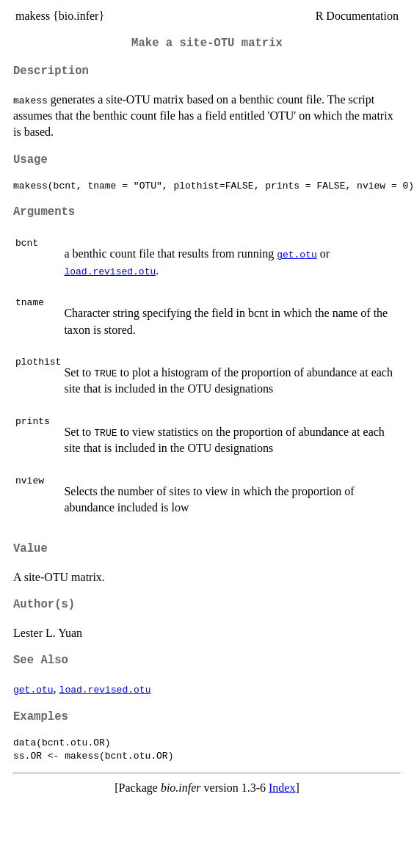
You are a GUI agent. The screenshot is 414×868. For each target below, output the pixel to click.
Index (282, 788)
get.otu (297, 254)
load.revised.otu (110, 271)
